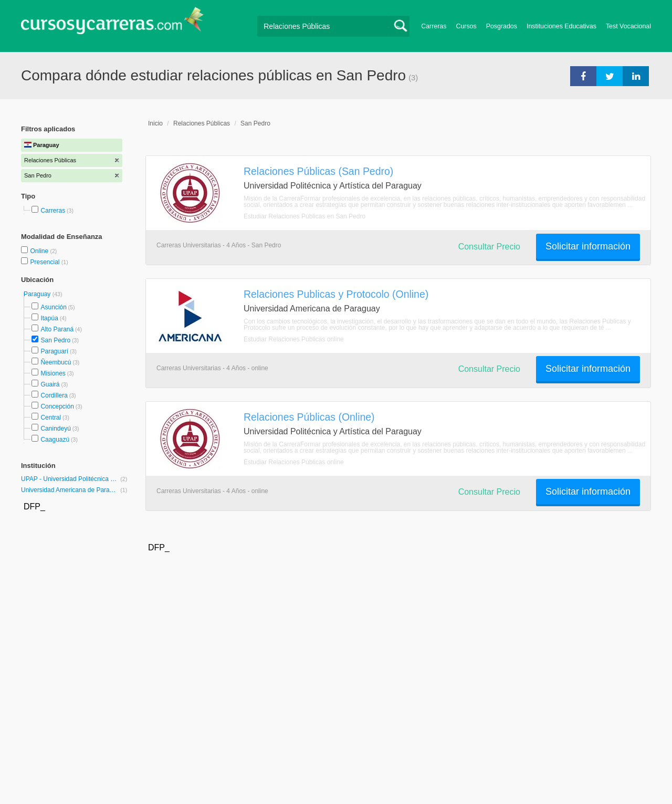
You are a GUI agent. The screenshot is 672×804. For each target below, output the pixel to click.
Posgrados (502, 26)
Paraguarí (54, 351)
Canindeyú (55, 429)
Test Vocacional (628, 26)
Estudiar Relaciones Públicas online (294, 339)
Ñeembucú (56, 362)
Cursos (466, 26)
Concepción (57, 406)
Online (40, 251)
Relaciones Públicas (202, 123)
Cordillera (54, 395)
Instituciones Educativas (561, 26)
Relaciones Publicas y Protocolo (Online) (336, 294)
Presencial (45, 262)
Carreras (434, 26)
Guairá (50, 384)
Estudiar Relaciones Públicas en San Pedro (304, 216)
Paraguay (38, 294)
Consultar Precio (489, 247)
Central (51, 417)
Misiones (53, 373)
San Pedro (55, 340)
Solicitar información (588, 246)
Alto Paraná (57, 329)
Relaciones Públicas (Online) (309, 417)
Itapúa (49, 318)
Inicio (155, 123)
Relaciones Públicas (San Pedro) (318, 171)
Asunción (53, 307)
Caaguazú (55, 440)
